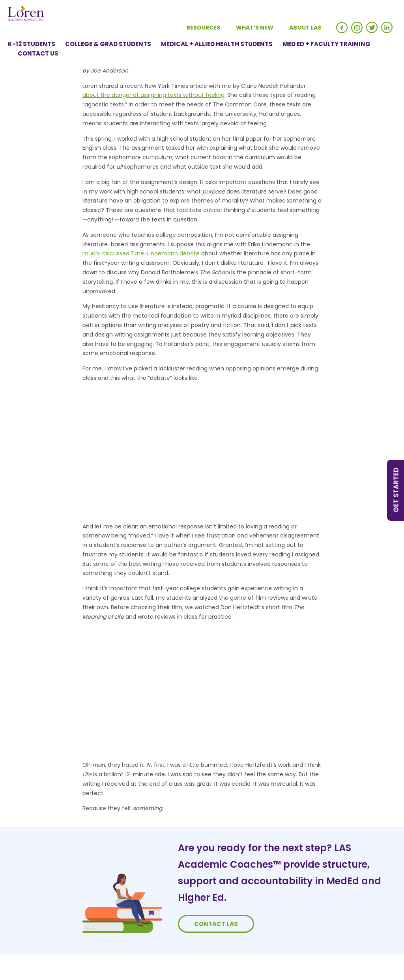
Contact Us (38, 53)
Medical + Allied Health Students (217, 44)
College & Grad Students (108, 44)
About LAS (305, 28)
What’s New (255, 28)
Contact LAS (216, 924)
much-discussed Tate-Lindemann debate (141, 253)
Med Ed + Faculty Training (326, 44)
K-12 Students (32, 44)
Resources (203, 28)
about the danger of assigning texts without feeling (153, 95)
